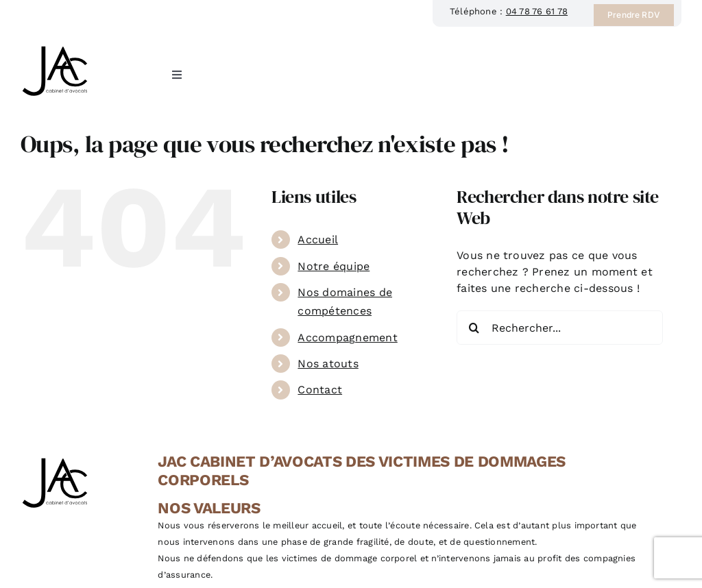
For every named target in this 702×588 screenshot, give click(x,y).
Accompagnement (347, 338)
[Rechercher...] (560, 328)
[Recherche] (474, 328)
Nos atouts (328, 364)
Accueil (318, 240)
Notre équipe (334, 266)
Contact (320, 390)
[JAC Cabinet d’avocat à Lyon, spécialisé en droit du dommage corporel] (55, 46)
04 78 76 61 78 (537, 11)
